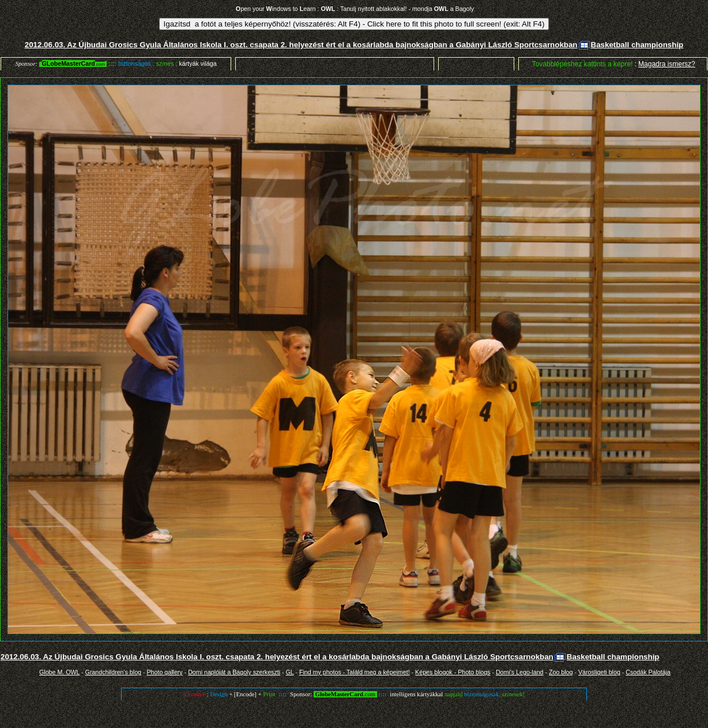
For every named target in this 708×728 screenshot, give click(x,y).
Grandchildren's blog (113, 672)
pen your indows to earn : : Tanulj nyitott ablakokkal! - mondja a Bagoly (355, 9)
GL (290, 672)
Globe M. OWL (59, 672)
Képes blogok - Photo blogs (453, 672)
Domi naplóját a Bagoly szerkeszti (234, 672)
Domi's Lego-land (520, 672)
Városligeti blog (599, 672)
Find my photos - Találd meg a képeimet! (355, 672)
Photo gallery (164, 672)
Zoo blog (561, 672)
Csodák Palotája (648, 672)
